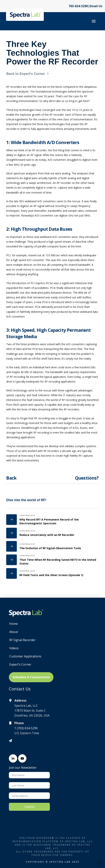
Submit (29, 807)
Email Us (96, 6)
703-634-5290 (78, 6)
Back (11, 478)
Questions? (87, 478)
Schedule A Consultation (31, 677)
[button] (94, 21)
